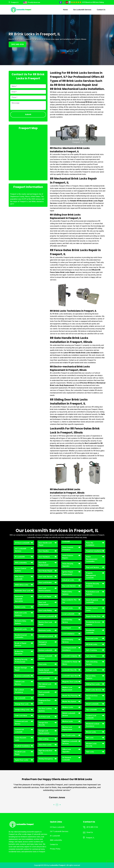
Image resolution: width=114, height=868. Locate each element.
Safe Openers (91, 656)
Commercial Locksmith (19, 731)
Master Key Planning (70, 696)
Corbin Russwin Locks (21, 739)
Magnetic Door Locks (70, 682)
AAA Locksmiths (21, 563)
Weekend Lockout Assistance (93, 725)
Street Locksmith (92, 704)
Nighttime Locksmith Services (70, 742)
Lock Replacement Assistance (69, 649)
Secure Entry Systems (91, 677)
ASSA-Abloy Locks (22, 585)
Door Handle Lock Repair (45, 544)
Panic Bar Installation (90, 544)
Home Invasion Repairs (68, 557)
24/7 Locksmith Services (21, 550)
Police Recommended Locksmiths (92, 559)
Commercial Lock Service (21, 723)
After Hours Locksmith (19, 578)
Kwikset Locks (68, 608)
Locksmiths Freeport (57, 865)
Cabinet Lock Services (20, 683)
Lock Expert (67, 628)
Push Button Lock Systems (93, 593)
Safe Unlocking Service (92, 663)
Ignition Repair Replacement (68, 573)
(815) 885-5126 (17, 44)
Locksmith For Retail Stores (70, 663)
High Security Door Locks (45, 752)
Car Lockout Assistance (19, 691)
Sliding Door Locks (93, 684)
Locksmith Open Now (70, 676)
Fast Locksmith (44, 678)
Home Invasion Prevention (68, 549)
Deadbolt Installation (22, 746)
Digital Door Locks (22, 760)
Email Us (90, 832)
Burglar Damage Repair (21, 669)
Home (65, 10)
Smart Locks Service (94, 690)
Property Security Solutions (92, 585)
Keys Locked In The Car (69, 601)
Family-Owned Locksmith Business (46, 671)
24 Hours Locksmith (22, 543)
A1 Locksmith (20, 557)
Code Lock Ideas (21, 716)
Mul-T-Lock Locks (69, 735)
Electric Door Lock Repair (45, 623)
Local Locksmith (68, 614)
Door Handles (44, 551)
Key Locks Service (69, 586)
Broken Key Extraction (19, 653)
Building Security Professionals (21, 661)
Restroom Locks (92, 638)
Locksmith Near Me (69, 670)
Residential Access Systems (93, 623)
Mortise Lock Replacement (67, 728)
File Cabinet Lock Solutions (45, 685)
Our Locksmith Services (82, 10)
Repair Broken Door (93, 616)
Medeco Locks (68, 707)
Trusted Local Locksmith (91, 717)
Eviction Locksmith (45, 650)
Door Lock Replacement (44, 604)
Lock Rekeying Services (68, 641)
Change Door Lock (22, 704)
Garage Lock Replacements (44, 732)
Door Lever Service (46, 577)
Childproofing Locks (22, 710)
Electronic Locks (45, 630)
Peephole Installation (94, 551)
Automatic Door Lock (23, 591)
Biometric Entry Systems (20, 622)
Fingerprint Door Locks (45, 702)
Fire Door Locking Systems (45, 710)
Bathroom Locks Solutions (21, 614)
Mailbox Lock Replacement (67, 689)
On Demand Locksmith (67, 759)
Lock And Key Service (67, 621)
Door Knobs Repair (45, 571)
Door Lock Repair (45, 596)
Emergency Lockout (46, 636)
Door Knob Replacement (44, 564)
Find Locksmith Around (44, 693)
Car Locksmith (20, 698)
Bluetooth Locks (21, 629)
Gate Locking (43, 739)
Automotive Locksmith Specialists (19, 599)
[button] (54, 805)
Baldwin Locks (20, 607)
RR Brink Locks (92, 644)
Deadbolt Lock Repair (20, 753)
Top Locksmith (91, 710)
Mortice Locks (68, 721)
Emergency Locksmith (43, 643)
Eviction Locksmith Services (45, 657)
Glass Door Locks (45, 745)
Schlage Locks (91, 670)
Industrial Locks (68, 580)
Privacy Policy (55, 849)
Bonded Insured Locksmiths (21, 636)
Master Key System (69, 702)
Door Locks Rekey (45, 611)
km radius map (28, 155)
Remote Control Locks (92, 609)
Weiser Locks (91, 732)
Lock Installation (68, 634)
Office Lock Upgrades (67, 751)
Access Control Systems (20, 570)
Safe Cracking (91, 650)
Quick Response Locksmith (92, 601)
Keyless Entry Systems (67, 593)
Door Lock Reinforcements (45, 589)
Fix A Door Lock (44, 717)
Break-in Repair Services (21, 644)
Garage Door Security (43, 724)
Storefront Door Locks (92, 697)
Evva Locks (43, 664)
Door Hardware (44, 557)
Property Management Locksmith (91, 575)
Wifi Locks (90, 738)
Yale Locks (90, 752)
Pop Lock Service (92, 567)
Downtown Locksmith (46, 616)
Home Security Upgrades (68, 565)
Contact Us (101, 10)
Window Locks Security (91, 745)
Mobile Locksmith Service (69, 714)
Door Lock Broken (45, 582)
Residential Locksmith (90, 631)
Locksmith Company (70, 656)
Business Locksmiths (23, 676)
